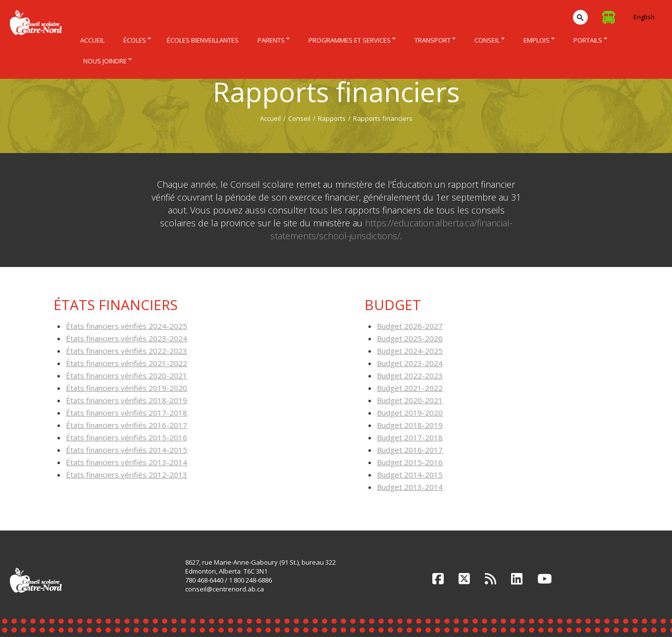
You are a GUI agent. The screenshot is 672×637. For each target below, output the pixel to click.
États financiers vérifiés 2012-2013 (127, 475)
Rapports (332, 118)
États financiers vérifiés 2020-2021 (127, 375)
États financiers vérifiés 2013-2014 (127, 462)
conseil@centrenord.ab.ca (225, 589)
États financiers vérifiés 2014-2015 (127, 450)
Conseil (299, 118)
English (644, 17)
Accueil (270, 118)
